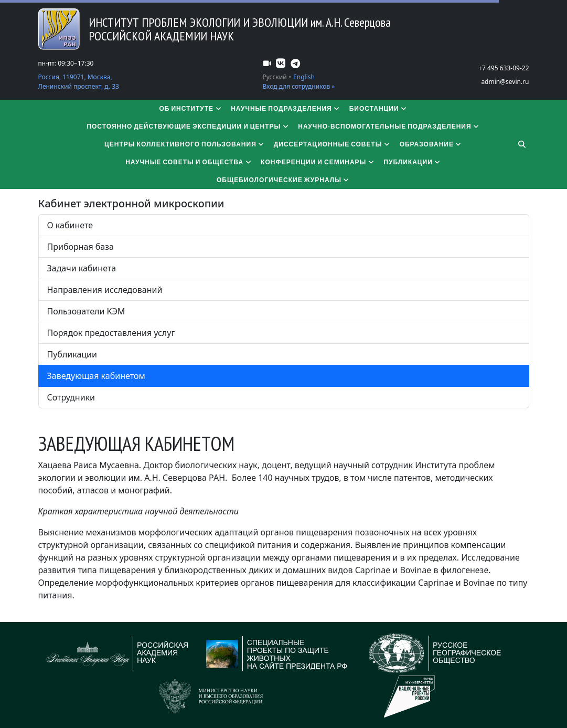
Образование (431, 144)
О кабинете (70, 225)
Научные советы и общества (189, 162)
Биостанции (379, 108)
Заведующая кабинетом (96, 376)
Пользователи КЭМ (86, 311)
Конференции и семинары (318, 162)
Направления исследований (105, 290)
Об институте (191, 108)
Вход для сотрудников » (299, 86)
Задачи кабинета (82, 268)
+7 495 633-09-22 (504, 68)
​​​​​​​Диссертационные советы (333, 144)
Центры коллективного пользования (185, 144)
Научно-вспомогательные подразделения (389, 126)
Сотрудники (71, 397)
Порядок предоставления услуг (111, 333)
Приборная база (81, 247)
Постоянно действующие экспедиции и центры (188, 126)
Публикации (412, 162)
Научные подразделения (286, 108)
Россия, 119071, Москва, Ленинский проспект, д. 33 (79, 82)
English (304, 77)
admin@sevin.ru (505, 82)
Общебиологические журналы (283, 180)
